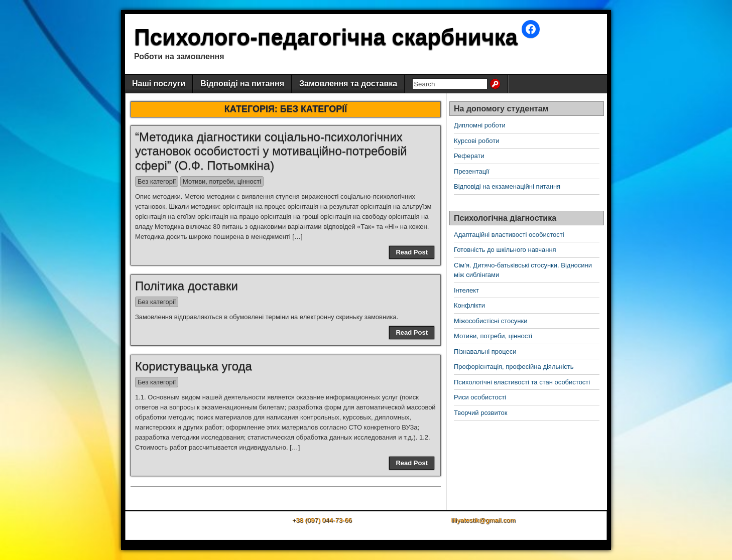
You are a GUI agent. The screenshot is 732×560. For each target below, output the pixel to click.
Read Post (412, 252)
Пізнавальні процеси (485, 352)
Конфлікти (469, 305)
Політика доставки (187, 286)
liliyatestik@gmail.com (483, 520)
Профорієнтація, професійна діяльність (514, 367)
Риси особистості (480, 397)
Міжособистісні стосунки (491, 321)
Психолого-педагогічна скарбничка (326, 37)
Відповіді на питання (242, 84)
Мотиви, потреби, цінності (222, 181)
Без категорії (157, 181)
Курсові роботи (477, 141)
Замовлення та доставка (348, 84)
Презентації (472, 171)
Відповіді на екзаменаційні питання (507, 186)
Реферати (469, 156)
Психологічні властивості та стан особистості (522, 382)
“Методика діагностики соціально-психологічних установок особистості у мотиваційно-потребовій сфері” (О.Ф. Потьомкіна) (271, 151)
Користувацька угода (194, 366)
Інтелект (466, 290)
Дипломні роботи (480, 125)
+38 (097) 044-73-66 (322, 520)
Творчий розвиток (480, 413)
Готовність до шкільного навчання (505, 250)
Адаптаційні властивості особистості (509, 235)
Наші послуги (159, 84)
